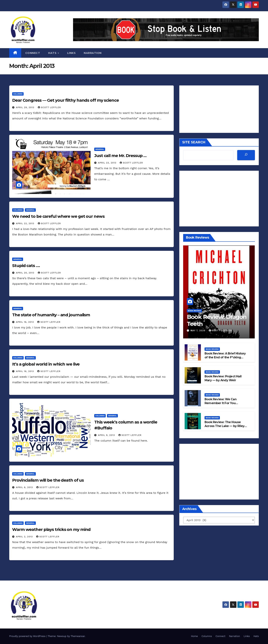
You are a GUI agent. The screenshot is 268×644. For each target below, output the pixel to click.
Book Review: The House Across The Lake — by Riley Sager (224, 426)
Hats (53, 53)
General (100, 149)
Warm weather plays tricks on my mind (51, 530)
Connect (33, 53)
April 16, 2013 (25, 322)
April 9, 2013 (107, 435)
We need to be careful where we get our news (58, 216)
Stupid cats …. (26, 266)
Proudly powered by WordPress (28, 636)
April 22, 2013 (26, 223)
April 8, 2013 (25, 487)
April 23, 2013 (108, 163)
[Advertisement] (219, 199)
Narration (93, 53)
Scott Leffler (49, 107)
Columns (18, 94)
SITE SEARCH (194, 142)
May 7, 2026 (198, 330)
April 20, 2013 (26, 273)
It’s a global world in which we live (46, 364)
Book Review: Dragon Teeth (217, 320)
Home (194, 636)
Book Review (194, 311)
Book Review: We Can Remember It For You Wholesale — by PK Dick (222, 403)
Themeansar (78, 636)
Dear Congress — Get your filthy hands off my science (65, 100)
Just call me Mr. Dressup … (120, 156)
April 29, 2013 (26, 107)
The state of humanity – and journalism (51, 315)
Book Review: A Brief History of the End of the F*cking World (225, 357)
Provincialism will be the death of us (48, 480)
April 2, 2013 (25, 537)
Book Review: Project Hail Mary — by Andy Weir (223, 378)
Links (71, 53)
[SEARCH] (246, 155)
